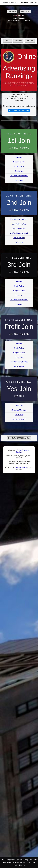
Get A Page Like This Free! (19, 111)
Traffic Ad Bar (19, 167)
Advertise (18, 41)
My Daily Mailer (19, 238)
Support (22, 865)
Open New (25, 12)
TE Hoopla (19, 180)
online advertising (21, 467)
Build (33, 862)
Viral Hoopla (19, 304)
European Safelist (19, 229)
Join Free (24, 3)
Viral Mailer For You (19, 224)
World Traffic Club (19, 419)
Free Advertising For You (19, 176)
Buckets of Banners (19, 410)
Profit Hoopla (19, 366)
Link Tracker (19, 415)
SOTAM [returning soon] (19, 233)
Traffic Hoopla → (10, 3)
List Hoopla (19, 242)
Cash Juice (19, 171)
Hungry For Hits (19, 162)
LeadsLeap (19, 157)
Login (15, 865)
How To (8, 41)
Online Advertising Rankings (19, 72)
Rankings (26, 862)
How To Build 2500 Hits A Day (19, 438)
